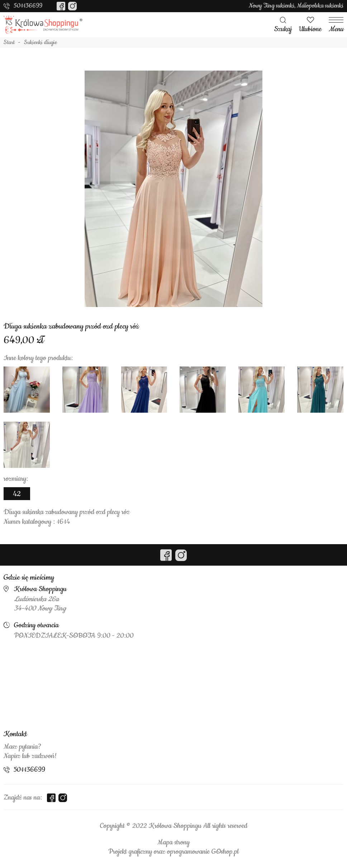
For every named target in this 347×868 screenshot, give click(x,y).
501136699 (28, 6)
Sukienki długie (41, 43)
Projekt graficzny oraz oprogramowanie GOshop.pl (173, 852)
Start (9, 43)
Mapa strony (173, 843)
